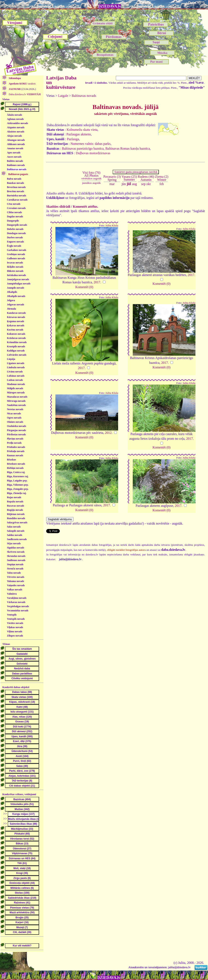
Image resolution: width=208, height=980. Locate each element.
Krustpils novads (16, 346)
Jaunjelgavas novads (18, 279)
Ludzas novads (15, 380)
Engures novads (15, 242)
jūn (124, 184)
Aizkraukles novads (17, 123)
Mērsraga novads (16, 401)
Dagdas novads (15, 216)
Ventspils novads (16, 619)
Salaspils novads (16, 531)
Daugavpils (13, 221)
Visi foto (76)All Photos (91, 176)
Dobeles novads (15, 229)
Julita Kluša (112, 226)
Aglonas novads (15, 119)
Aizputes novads (16, 127)
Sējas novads (14, 543)
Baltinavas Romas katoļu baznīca (128, 148)
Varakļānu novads (17, 598)
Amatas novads (15, 148)
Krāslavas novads (16, 338)
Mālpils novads (15, 388)
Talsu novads (14, 573)
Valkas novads (15, 590)
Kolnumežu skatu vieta (82, 130)
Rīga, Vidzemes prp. (18, 485)
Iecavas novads (15, 263)
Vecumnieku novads (18, 611)
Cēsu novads (14, 204)
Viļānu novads (15, 631)
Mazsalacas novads (17, 397)
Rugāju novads (15, 510)
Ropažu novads (15, 502)
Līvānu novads (15, 372)
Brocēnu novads (15, 191)
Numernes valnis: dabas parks (91, 144)
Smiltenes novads (16, 560)
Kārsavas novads (16, 317)
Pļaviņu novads (15, 439)
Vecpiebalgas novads (18, 606)
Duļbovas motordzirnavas (93, 153)
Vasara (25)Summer (129, 178)
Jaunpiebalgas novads (19, 284)
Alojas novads (14, 136)
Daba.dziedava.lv (24, 94)
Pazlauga (73, 139)
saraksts (22, 84)
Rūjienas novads (16, 514)
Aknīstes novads (16, 132)
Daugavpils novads (17, 225)
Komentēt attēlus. (86, 207)
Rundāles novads (16, 518)
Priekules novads (16, 447)
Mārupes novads (16, 393)
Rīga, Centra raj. (16, 472)
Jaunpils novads (15, 288)
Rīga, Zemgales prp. (18, 489)
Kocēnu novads (15, 330)
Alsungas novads (16, 140)
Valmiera (12, 594)
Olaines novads (15, 422)
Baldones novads (16, 165)
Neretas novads (15, 409)
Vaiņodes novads (16, 585)
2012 (108, 433)
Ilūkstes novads (15, 271)
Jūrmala (11, 309)
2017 (97, 282)
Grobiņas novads (16, 254)
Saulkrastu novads (17, 539)
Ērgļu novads (14, 246)
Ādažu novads (14, 115)
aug (135, 184)
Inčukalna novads (16, 275)
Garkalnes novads (17, 250)
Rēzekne (11, 460)
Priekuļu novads (16, 451)
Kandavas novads (16, 313)
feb (162, 184)
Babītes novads (15, 161)
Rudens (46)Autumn (146, 178)
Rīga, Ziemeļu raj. (17, 493)
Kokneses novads (16, 334)
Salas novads (14, 527)
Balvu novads (14, 179)
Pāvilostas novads (16, 434)
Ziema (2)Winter (162, 178)
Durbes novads (15, 237)
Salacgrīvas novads (17, 522)
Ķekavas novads (16, 325)
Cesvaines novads (16, 208)
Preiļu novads (14, 443)
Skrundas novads (16, 556)
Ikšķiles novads (15, 267)
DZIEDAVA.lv (110, 6)
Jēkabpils (12, 292)
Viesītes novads (15, 623)
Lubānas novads (16, 376)
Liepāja (11, 359)
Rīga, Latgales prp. (17, 481)
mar (112, 184)
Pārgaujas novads (16, 430)
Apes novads (14, 153)
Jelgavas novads (15, 305)
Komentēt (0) (84, 287)
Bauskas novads (15, 183)
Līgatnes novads (16, 363)
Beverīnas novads (16, 187)
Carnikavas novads (17, 200)
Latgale (63, 96)
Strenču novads (15, 569)
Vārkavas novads (16, 602)
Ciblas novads (14, 212)
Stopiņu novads (15, 564)
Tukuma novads (15, 581)
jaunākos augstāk (91, 183)
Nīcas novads (14, 414)
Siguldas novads (15, 548)
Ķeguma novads (15, 321)
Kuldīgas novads (16, 351)
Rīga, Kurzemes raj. (18, 476)
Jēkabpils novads (16, 296)
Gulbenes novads (16, 258)
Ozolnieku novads (17, 426)
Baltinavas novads (17, 169)
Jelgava (11, 300)
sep (143, 184)
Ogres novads (14, 418)
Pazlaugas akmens (79, 134)
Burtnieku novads (17, 196)
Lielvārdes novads (17, 355)
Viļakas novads (15, 627)
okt (149, 184)
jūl (129, 184)
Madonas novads (16, 384)
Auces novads (14, 157)
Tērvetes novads (16, 577)
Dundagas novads (16, 233)
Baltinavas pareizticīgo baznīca (83, 148)
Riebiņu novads (15, 468)
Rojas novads (14, 497)
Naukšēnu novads (16, 405)
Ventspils (12, 615)
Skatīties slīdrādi (58, 207)
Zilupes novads (15, 636)
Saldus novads (15, 535)
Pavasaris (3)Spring (112, 178)
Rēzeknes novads (16, 464)
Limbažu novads (16, 367)
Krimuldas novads (17, 342)
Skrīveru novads (16, 552)
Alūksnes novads (16, 144)
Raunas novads (15, 455)
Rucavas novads (15, 506)
